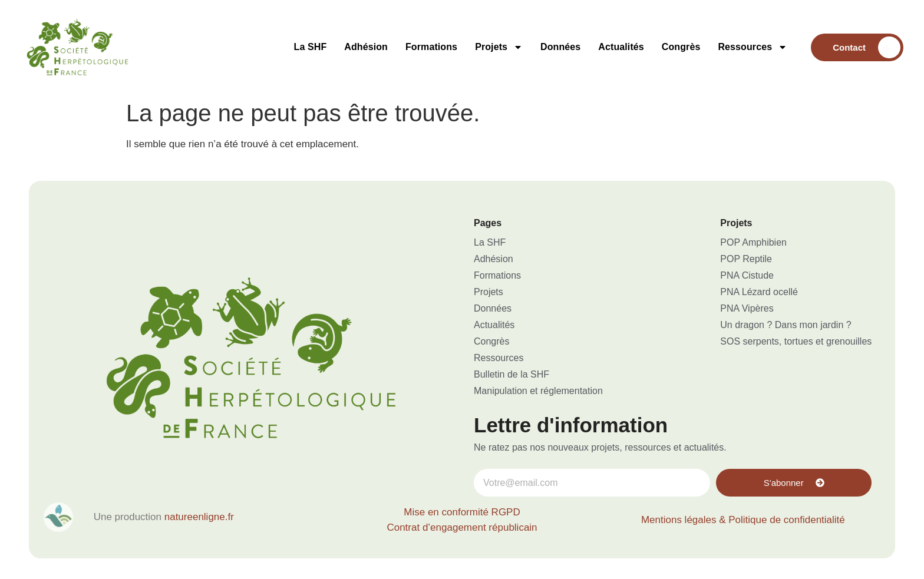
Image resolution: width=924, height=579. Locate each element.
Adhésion (366, 47)
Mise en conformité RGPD (462, 512)
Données (560, 47)
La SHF (311, 47)
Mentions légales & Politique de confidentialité (743, 520)
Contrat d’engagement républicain (462, 527)
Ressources (753, 47)
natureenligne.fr (199, 517)
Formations (431, 47)
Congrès (681, 47)
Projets (499, 47)
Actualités (621, 47)
